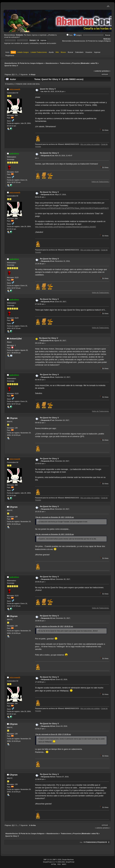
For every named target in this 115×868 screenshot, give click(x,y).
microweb (15, 89)
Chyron (14, 418)
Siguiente (24, 75)
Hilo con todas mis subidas (90, 144)
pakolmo (14, 154)
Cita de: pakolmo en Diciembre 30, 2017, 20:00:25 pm (54, 626)
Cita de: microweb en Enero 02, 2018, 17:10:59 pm (53, 734)
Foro (70, 35)
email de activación (12, 37)
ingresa (35, 35)
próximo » (106, 71)
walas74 (94, 63)
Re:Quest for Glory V (49, 153)
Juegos (78, 35)
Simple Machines (68, 860)
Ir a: (81, 842)
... (18, 75)
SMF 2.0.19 (48, 860)
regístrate (43, 35)
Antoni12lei (16, 339)
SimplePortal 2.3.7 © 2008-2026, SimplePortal (59, 862)
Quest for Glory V (48, 89)
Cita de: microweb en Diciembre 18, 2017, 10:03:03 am (55, 517)
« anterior (98, 71)
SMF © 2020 (57, 860)
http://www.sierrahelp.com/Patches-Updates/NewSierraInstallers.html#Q (65, 227)
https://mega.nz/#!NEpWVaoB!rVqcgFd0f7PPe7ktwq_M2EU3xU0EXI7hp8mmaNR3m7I (72, 208)
